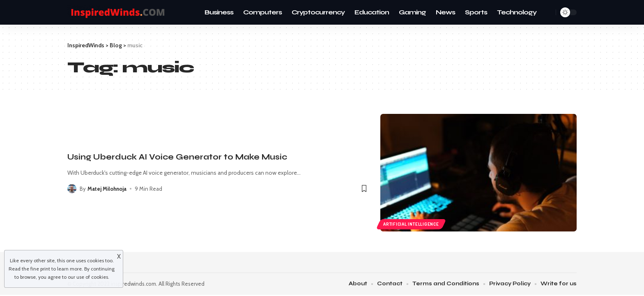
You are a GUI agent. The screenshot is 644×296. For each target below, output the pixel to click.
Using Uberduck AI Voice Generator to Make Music (177, 157)
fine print (40, 269)
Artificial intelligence (411, 224)
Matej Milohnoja (107, 189)
